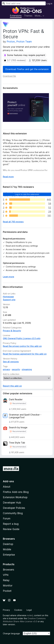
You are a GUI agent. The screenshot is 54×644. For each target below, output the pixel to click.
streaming (27, 369)
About (7, 487)
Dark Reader (16, 400)
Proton (11, 42)
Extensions (16, 16)
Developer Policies (14, 508)
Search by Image (18, 427)
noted (30, 615)
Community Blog (13, 513)
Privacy (6, 610)
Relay (6, 580)
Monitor (8, 586)
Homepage (8, 297)
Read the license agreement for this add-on (25, 354)
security (16, 369)
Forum (7, 518)
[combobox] (24, 3)
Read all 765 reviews (13, 222)
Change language (11, 633)
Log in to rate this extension (27, 194)
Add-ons (8, 481)
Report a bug (11, 524)
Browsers (8, 570)
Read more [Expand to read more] (8, 177)
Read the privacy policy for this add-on (22, 346)
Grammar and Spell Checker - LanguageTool (25, 416)
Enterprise (9, 555)
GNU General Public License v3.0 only (22, 338)
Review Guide (11, 529)
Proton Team (24, 42)
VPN (6, 575)
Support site (9, 300)
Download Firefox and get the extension (27, 69)
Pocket (7, 591)
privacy (6, 369)
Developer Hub (12, 503)
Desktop (8, 544)
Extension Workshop (15, 497)
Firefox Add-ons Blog (16, 492)
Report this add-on (12, 386)
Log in (49, 4)
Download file (9, 76)
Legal (29, 610)
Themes (28, 16)
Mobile (7, 549)
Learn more (8, 277)
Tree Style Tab (17, 443)
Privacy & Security (12, 331)
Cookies (18, 610)
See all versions (11, 362)
